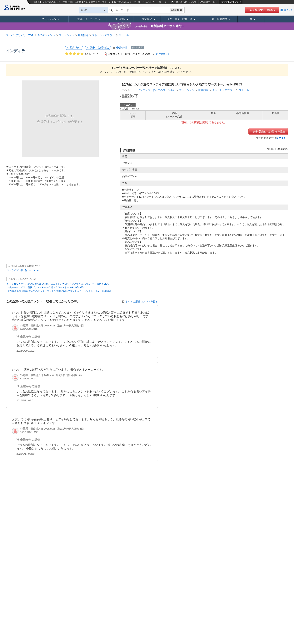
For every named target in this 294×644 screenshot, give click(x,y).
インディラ (16, 51)
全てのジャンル (46, 35)
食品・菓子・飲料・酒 (180, 19)
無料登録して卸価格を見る (269, 132)
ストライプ (13, 270)
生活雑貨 (120, 19)
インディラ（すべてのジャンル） (156, 90)
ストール (124, 35)
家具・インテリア (87, 19)
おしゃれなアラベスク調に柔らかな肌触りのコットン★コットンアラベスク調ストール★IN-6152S (58, 284)
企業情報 (122, 48)
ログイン (288, 10)
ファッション (49, 19)
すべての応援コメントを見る (142, 302)
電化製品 (147, 19)
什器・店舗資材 (218, 19)
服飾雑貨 (83, 35)
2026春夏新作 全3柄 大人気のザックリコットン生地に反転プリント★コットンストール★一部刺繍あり (60, 291)
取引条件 (76, 48)
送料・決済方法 (100, 48)
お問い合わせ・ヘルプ (185, 2)
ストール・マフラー (103, 35)
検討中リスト (210, 2)
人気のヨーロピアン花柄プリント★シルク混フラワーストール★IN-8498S (45, 287)
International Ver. (231, 2)
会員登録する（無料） (263, 10)
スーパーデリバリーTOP (20, 35)
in (34, 270)
